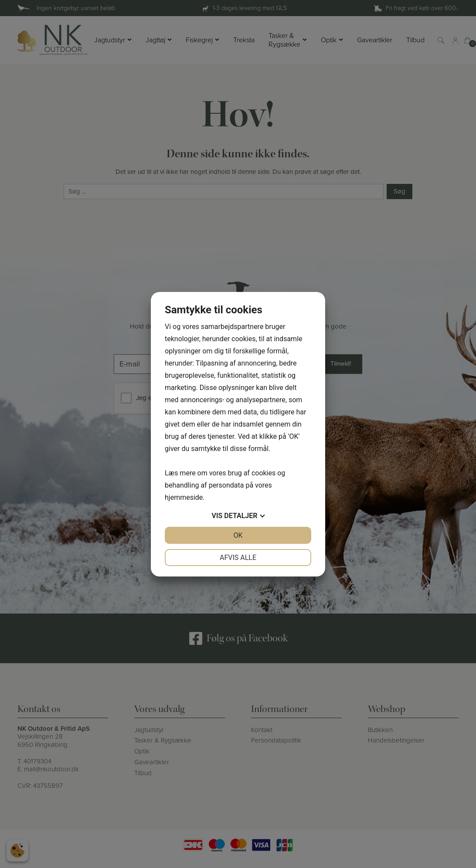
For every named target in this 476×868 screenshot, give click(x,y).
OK (238, 535)
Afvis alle (238, 558)
